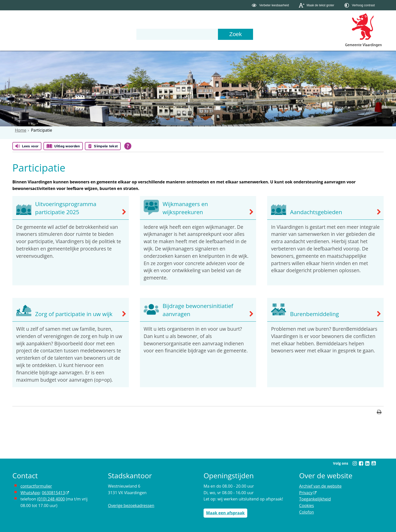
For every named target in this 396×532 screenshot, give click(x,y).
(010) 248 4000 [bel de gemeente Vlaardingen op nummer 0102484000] (51, 499)
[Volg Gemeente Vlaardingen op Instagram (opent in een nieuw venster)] (355, 463)
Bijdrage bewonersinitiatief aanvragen (198, 310)
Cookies (307, 506)
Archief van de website (320, 486)
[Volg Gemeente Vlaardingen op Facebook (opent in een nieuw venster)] (361, 463)
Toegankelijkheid (315, 499)
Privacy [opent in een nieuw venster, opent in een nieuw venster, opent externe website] (306, 493)
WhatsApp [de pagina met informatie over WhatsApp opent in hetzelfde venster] (30, 493)
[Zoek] (245, 34)
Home (21, 130)
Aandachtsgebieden (316, 212)
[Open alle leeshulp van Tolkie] (128, 146)
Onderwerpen (30, 34)
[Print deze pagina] (379, 413)
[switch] (271, 5)
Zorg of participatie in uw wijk (74, 314)
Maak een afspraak (225, 513)
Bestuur (67, 34)
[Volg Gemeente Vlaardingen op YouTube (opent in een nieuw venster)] (374, 463)
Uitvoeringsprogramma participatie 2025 (66, 208)
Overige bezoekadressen (131, 506)
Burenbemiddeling (314, 314)
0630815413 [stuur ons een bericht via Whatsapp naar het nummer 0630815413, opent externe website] (53, 493)
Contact (135, 34)
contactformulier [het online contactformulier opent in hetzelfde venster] (36, 486)
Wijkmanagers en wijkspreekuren (185, 208)
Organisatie (101, 34)
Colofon (307, 512)
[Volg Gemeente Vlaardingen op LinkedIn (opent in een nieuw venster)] (367, 463)
